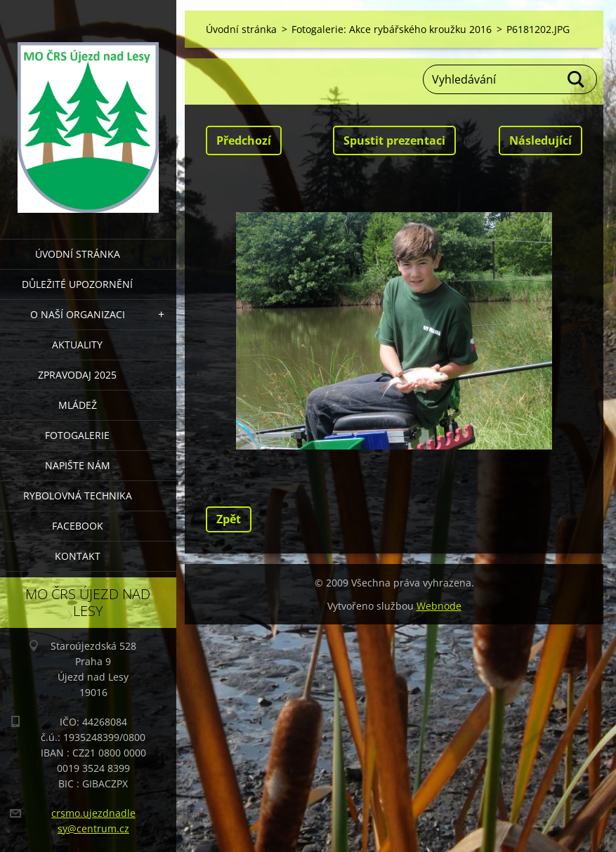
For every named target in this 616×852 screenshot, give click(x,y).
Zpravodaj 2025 (77, 375)
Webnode (439, 606)
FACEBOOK (78, 526)
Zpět (229, 519)
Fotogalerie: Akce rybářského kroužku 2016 (392, 29)
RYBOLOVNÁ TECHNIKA (78, 496)
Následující (540, 140)
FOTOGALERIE (77, 435)
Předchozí (244, 140)
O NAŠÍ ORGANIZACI (78, 314)
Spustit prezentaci (394, 140)
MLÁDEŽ (78, 405)
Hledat (577, 79)
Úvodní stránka (78, 254)
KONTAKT (78, 556)
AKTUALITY (77, 345)
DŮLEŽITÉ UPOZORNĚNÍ (77, 284)
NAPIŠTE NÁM (78, 465)
